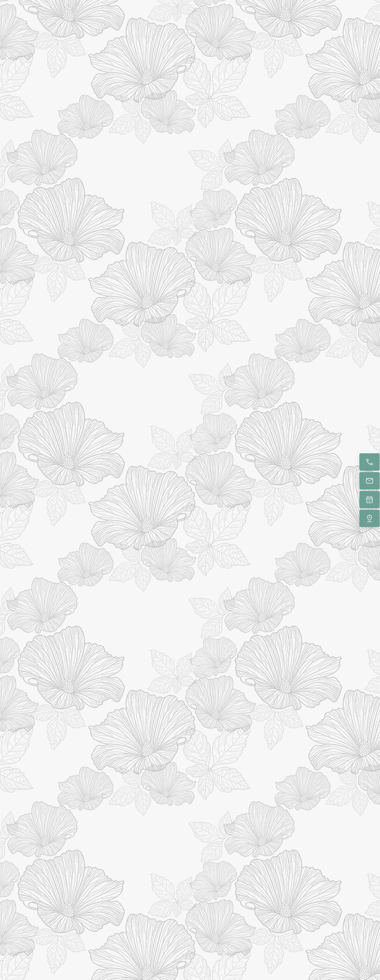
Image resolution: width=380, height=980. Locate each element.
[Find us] (370, 518)
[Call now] (370, 462)
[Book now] (370, 500)
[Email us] (370, 481)
